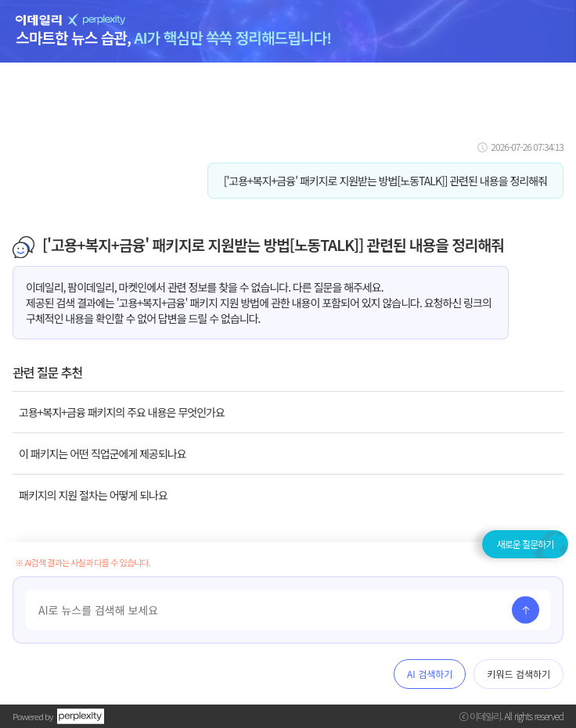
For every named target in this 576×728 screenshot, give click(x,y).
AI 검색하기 (430, 674)
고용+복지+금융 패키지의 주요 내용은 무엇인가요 (122, 412)
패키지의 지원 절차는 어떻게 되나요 (93, 495)
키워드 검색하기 (518, 674)
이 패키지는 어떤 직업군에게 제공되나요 (103, 454)
